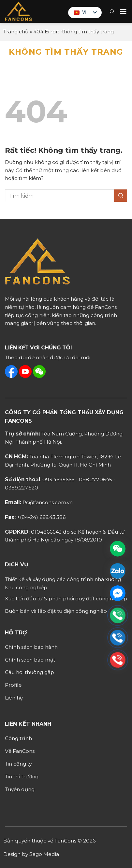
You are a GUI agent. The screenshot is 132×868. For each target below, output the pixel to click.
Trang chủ (16, 32)
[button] (112, 11)
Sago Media (44, 854)
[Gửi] (121, 196)
